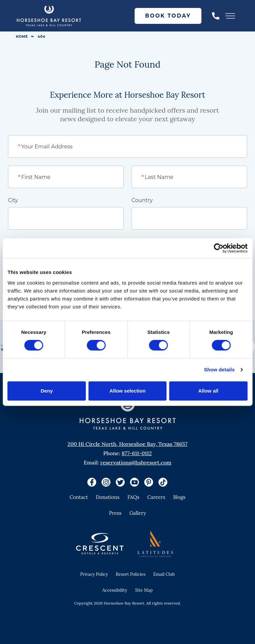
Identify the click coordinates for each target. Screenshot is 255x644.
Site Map (144, 590)
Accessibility (115, 590)
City (13, 200)
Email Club (164, 574)
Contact (79, 497)
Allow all (208, 391)
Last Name (158, 177)
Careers (156, 497)
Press (115, 513)
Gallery (138, 513)
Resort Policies (130, 574)
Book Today (168, 16)
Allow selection (127, 391)
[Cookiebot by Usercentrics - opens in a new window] (218, 248)
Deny (47, 391)
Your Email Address (45, 146)
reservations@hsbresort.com (136, 462)
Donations (108, 497)
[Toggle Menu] (230, 16)
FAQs (133, 497)
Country (142, 200)
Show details (219, 370)
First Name (35, 177)
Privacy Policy (94, 574)
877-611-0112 (137, 453)
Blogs (179, 497)
